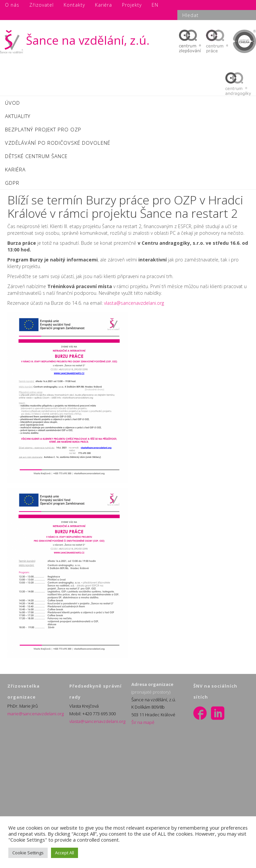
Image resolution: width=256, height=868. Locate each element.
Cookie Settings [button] (28, 853)
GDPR (12, 183)
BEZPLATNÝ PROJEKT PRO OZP (43, 129)
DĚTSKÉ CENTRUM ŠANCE (36, 156)
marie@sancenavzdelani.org (35, 714)
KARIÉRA (15, 169)
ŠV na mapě (143, 722)
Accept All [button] (64, 853)
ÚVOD (12, 103)
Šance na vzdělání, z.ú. (75, 40)
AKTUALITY (18, 116)
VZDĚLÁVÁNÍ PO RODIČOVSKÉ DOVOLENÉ (58, 143)
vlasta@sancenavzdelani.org (134, 303)
